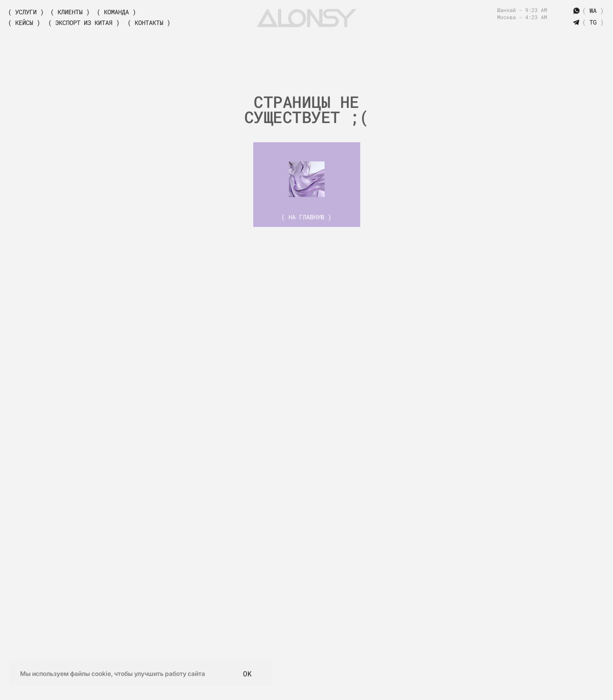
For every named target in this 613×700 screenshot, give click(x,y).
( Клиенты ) (70, 12)
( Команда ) (116, 12)
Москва (506, 17)
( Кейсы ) (24, 23)
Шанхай (508, 10)
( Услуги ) (26, 12)
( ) (593, 22)
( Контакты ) (149, 23)
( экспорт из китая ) (84, 23)
